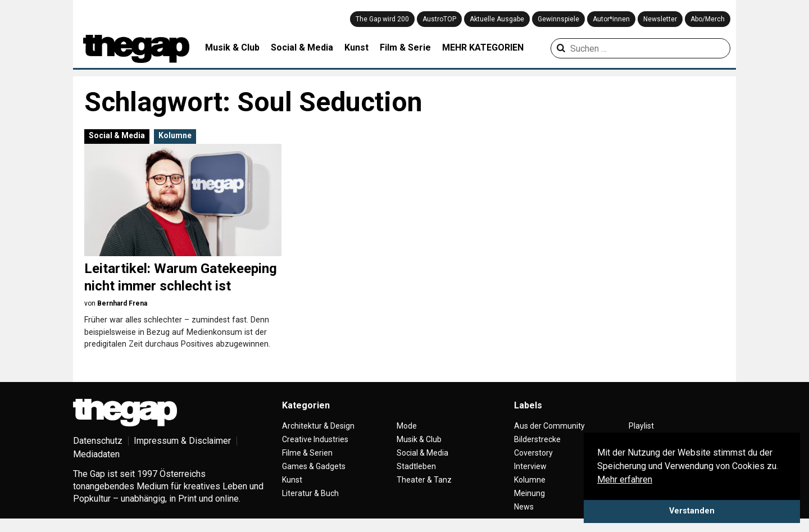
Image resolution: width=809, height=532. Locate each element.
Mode (407, 426)
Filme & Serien (307, 453)
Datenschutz (98, 441)
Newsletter (660, 19)
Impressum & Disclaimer (182, 441)
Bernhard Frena (122, 303)
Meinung (530, 493)
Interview (530, 466)
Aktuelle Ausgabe (497, 19)
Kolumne (175, 135)
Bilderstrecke (537, 439)
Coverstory (533, 453)
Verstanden (692, 511)
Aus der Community (549, 426)
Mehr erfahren (625, 479)
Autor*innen (611, 19)
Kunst (356, 47)
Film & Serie (405, 47)
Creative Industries (315, 439)
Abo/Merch (708, 19)
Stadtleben (416, 466)
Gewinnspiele (558, 19)
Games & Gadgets (314, 466)
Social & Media (302, 47)
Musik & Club (232, 47)
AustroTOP (439, 19)
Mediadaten (96, 454)
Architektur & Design (318, 426)
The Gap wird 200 (382, 19)
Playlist (641, 426)
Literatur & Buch (310, 493)
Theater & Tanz (424, 480)
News (524, 507)
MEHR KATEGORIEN (483, 47)
